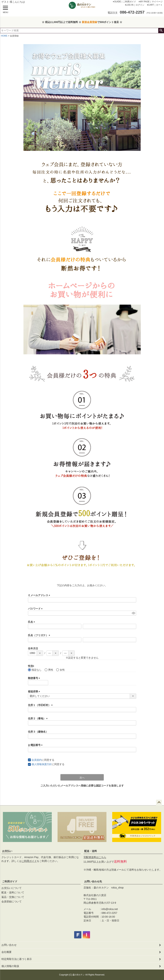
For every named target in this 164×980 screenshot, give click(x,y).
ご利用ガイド (29, 861)
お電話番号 (36, 745)
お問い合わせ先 (93, 881)
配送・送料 (91, 851)
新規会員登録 (89, 22)
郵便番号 (35, 678)
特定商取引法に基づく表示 (17, 959)
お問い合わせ (9, 945)
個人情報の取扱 (10, 966)
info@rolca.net (110, 909)
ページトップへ (159, 803)
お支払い (7, 851)
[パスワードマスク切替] (133, 613)
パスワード (36, 609)
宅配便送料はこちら (95, 857)
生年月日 (33, 648)
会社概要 (6, 952)
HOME (4, 36)
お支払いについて (12, 888)
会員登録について (12, 901)
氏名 (32, 622)
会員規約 (37, 760)
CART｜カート (155, 5)
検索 (161, 31)
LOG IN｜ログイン (135, 5)
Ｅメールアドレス (40, 595)
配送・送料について (13, 892)
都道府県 (35, 691)
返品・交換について (13, 897)
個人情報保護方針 (42, 764)
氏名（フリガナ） (40, 635)
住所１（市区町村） (41, 705)
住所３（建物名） (38, 732)
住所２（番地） (38, 718)
